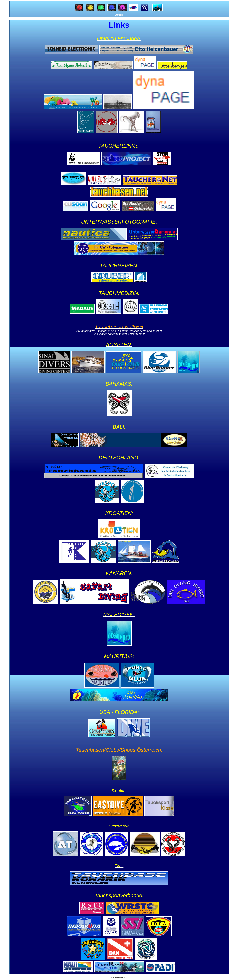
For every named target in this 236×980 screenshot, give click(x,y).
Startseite (119, 15)
